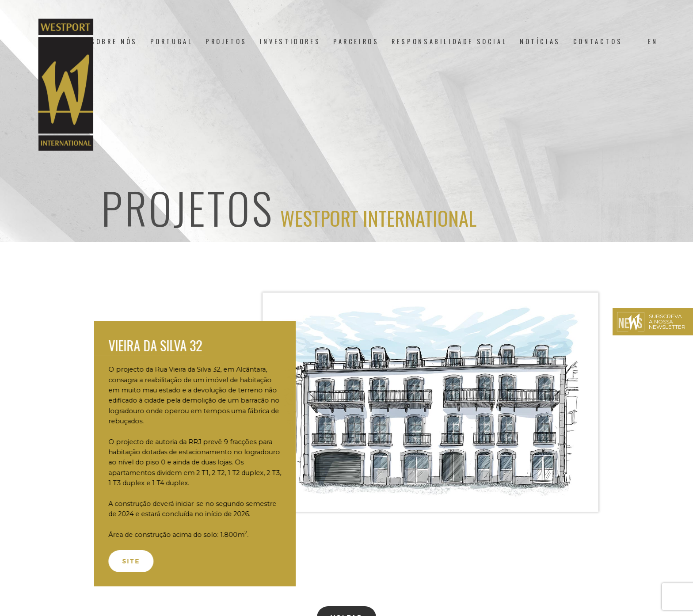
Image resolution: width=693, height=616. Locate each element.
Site (126, 561)
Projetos (226, 41)
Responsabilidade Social (449, 41)
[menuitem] (653, 42)
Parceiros (356, 41)
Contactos (598, 41)
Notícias (540, 41)
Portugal (172, 41)
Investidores (290, 41)
